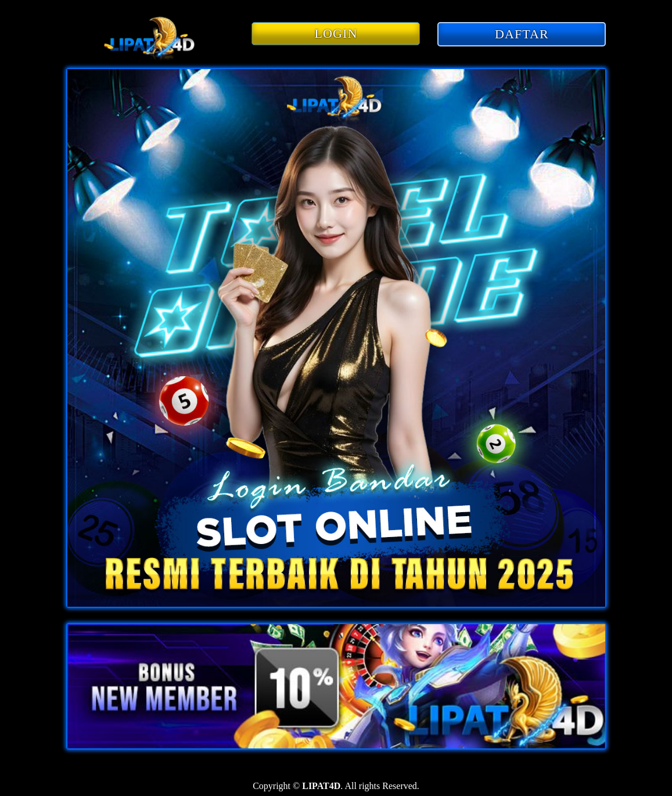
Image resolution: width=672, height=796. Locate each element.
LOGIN (336, 33)
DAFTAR (522, 34)
